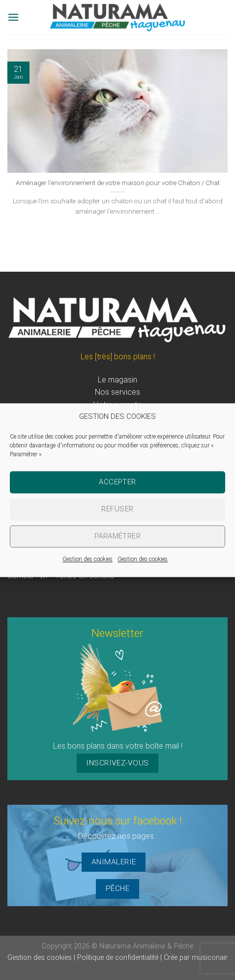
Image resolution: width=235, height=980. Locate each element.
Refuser (117, 509)
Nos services (117, 392)
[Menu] (13, 17)
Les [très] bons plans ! (118, 357)
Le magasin (117, 380)
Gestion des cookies (88, 559)
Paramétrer (118, 536)
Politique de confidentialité (119, 958)
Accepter (117, 482)
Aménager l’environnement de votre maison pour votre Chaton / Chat (118, 183)
